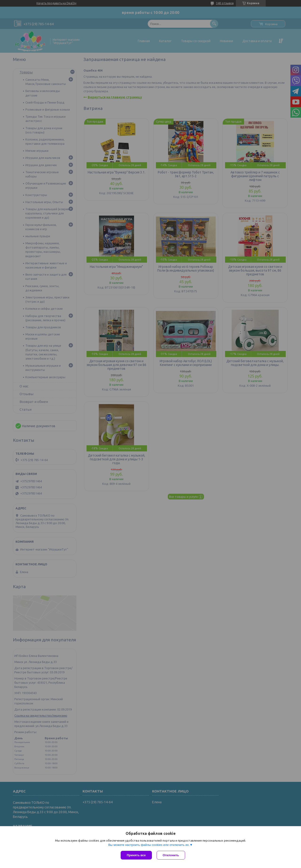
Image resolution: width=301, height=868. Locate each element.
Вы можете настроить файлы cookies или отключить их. (149, 845)
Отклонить (171, 855)
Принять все (136, 855)
